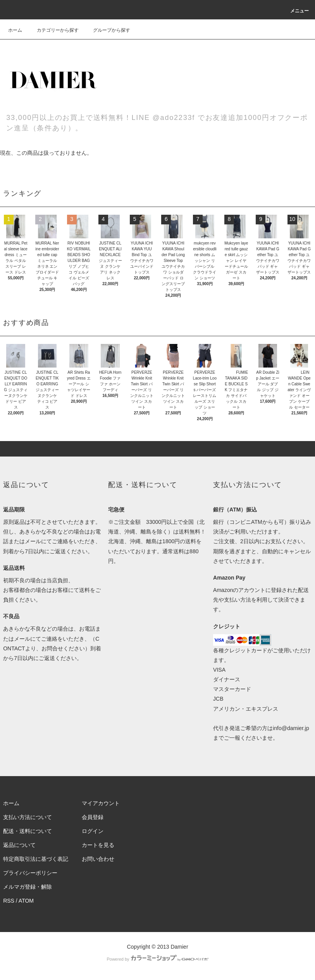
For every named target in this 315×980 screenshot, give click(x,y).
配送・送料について (28, 831)
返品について (19, 845)
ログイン (93, 831)
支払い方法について (28, 817)
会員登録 (93, 817)
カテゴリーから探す (53, 30)
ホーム (15, 30)
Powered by (157, 959)
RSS (9, 901)
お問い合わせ (98, 859)
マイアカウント (101, 803)
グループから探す (107, 30)
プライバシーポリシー (30, 873)
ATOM (26, 901)
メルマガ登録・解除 (28, 887)
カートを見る (98, 845)
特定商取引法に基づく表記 (36, 859)
